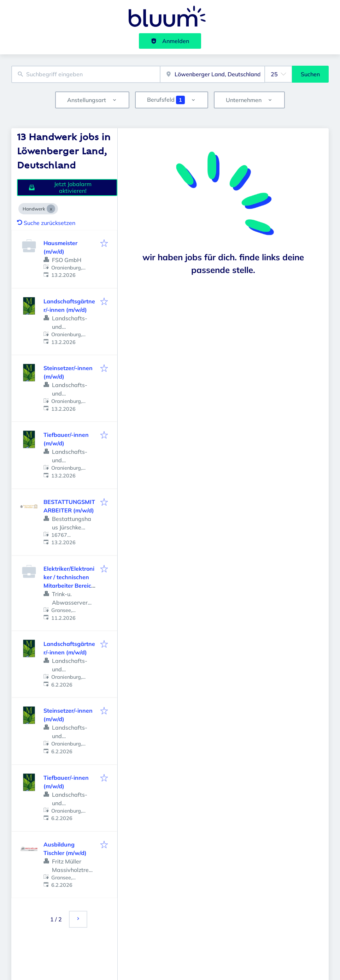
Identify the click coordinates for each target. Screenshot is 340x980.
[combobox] (86, 74)
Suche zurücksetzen (46, 223)
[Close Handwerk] (51, 209)
